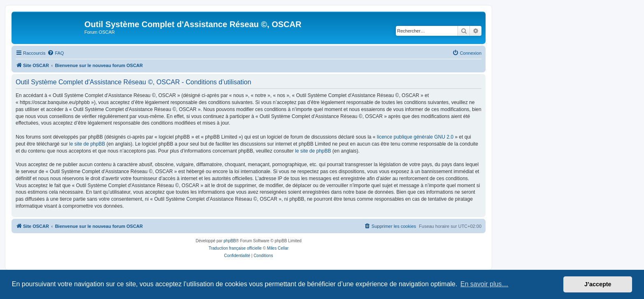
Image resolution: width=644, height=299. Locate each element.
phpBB (230, 241)
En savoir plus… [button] (485, 284)
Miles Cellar (278, 248)
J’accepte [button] (598, 284)
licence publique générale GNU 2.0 (415, 137)
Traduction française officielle (235, 248)
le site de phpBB (87, 144)
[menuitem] (56, 53)
